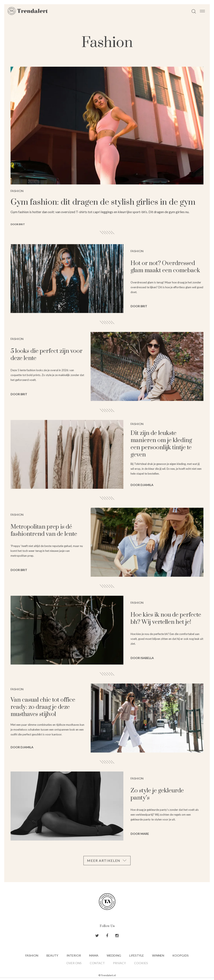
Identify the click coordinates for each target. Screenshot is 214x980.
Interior (74, 955)
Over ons (74, 963)
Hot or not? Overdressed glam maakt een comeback (165, 267)
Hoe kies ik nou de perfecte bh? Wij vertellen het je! (166, 618)
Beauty (52, 955)
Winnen (158, 955)
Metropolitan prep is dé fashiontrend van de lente (44, 530)
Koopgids (181, 955)
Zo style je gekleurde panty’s (157, 794)
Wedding (114, 955)
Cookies (141, 963)
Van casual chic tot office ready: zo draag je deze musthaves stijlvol (43, 707)
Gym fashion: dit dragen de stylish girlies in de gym (103, 202)
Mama (94, 955)
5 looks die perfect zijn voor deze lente (46, 355)
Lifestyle (137, 955)
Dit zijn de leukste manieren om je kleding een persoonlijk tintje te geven (161, 444)
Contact (97, 963)
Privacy (119, 963)
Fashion (32, 955)
